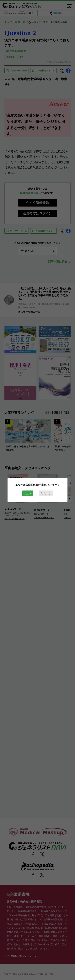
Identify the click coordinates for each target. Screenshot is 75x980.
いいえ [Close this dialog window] (46, 493)
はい (28, 493)
